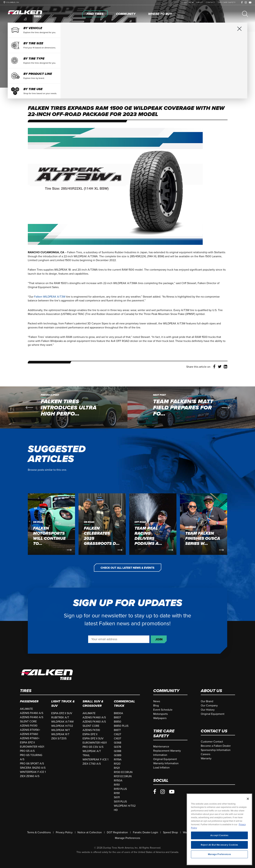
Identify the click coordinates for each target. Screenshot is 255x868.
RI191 (117, 793)
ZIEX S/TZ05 (59, 738)
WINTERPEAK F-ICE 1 (33, 772)
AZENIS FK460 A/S (32, 713)
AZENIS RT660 (29, 734)
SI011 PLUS (120, 802)
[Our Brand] (207, 701)
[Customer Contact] (212, 742)
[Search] (245, 14)
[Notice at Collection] (90, 832)
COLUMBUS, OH (12, 2)
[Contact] (210, 2)
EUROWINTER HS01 (32, 747)
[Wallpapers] (160, 718)
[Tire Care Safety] (227, 2)
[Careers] (206, 754)
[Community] (126, 14)
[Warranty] (206, 758)
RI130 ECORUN (123, 772)
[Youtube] (250, 3)
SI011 (117, 797)
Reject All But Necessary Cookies (219, 849)
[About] (200, 2)
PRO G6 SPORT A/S (32, 764)
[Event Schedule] (163, 710)
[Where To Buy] (160, 14)
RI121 (117, 768)
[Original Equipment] (213, 714)
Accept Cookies (219, 840)
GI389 (118, 755)
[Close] (248, 803)
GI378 (117, 747)
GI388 (118, 751)
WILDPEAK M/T (61, 730)
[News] (157, 701)
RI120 (117, 764)
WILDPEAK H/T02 (62, 726)
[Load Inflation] (161, 768)
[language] (188, 2)
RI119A (118, 760)
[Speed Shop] (170, 832)
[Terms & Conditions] (39, 832)
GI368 (118, 743)
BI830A (118, 713)
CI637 (117, 738)
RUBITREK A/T (60, 717)
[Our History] (208, 710)
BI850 (118, 722)
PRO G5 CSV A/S (93, 747)
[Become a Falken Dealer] (216, 746)
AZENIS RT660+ (30, 738)
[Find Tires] (95, 14)
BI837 (117, 717)
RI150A (118, 781)
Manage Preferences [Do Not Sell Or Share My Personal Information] (127, 838)
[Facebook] (242, 3)
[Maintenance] (161, 747)
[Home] (25, 14)
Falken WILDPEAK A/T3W (50, 297)
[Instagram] (246, 3)
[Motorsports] (160, 714)
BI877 (117, 730)
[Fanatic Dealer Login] (146, 832)
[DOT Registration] (117, 832)
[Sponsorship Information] (216, 750)
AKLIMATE (26, 709)
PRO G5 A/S (27, 751)
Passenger (29, 701)
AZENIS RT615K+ (30, 730)
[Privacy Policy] (64, 832)
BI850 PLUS (121, 726)
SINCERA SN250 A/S (33, 768)
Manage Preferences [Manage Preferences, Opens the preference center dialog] (219, 859)
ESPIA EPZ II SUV (62, 713)
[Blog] (156, 706)
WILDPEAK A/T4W (62, 722)
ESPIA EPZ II (27, 743)
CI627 (117, 734)
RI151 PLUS (120, 789)
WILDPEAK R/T (60, 734)
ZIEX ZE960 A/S (30, 776)
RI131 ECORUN (123, 776)
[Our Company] (209, 706)
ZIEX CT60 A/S (92, 764)
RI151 (117, 785)
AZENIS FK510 (29, 726)
